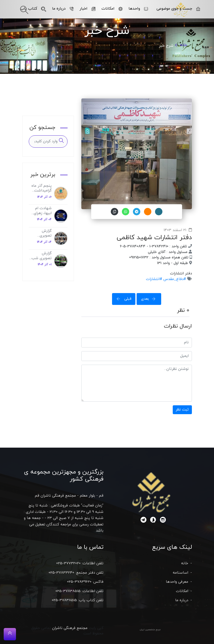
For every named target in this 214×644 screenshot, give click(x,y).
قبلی (123, 299)
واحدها (138, 9)
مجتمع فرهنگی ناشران (70, 628)
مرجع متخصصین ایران (150, 630)
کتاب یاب (33, 9)
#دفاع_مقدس (174, 279)
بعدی (150, 299)
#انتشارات (154, 279)
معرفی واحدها (177, 582)
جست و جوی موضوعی (178, 9)
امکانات (112, 9)
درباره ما (63, 9)
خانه (183, 45)
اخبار (87, 9)
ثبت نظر (182, 410)
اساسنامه (180, 573)
